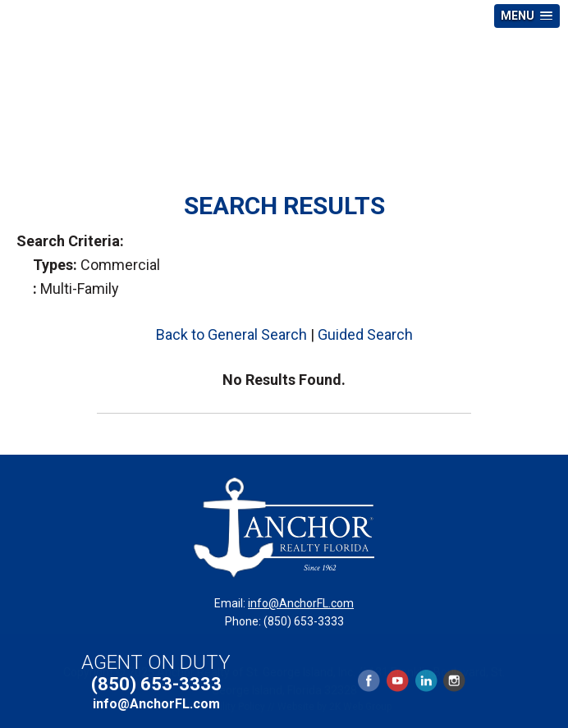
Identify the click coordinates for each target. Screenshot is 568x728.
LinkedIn (426, 681)
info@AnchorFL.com (301, 603)
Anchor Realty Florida (284, 85)
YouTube (397, 681)
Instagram (453, 681)
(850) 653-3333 (156, 684)
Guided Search (365, 334)
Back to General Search (231, 334)
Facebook (369, 681)
